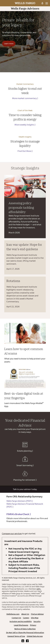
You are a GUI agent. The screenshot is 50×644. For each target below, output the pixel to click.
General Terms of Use (16, 636)
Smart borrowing (25, 462)
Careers (26, 618)
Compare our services (12, 533)
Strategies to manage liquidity (25, 143)
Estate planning (25, 447)
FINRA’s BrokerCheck (19, 514)
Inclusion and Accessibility (21, 621)
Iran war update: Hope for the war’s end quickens (24, 247)
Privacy (33, 625)
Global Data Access (35, 636)
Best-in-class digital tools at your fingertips (24, 396)
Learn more (9, 43)
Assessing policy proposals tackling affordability (21, 207)
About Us (25, 614)
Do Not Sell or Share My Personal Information (25, 633)
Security (37, 621)
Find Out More (25, 151)
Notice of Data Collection (25, 629)
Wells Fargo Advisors (20, 501)
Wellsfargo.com (13, 614)
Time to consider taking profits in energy (25, 117)
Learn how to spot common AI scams (24, 351)
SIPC (39, 589)
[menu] (47, 3)
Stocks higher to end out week (25, 91)
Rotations (13, 281)
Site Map (35, 618)
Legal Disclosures (21, 625)
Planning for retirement (25, 476)
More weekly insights (25, 125)
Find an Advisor (37, 614)
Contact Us (16, 618)
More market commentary (25, 98)
